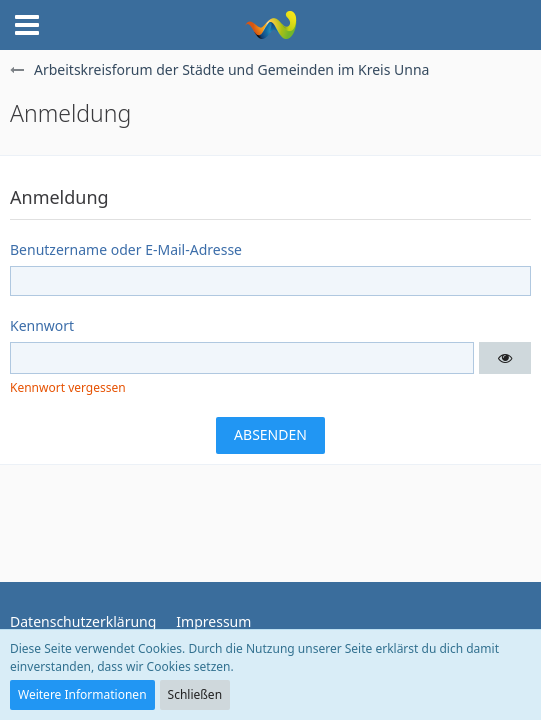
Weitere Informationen (82, 694)
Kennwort (42, 325)
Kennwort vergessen (68, 387)
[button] (27, 25)
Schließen (195, 694)
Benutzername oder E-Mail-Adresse (126, 249)
